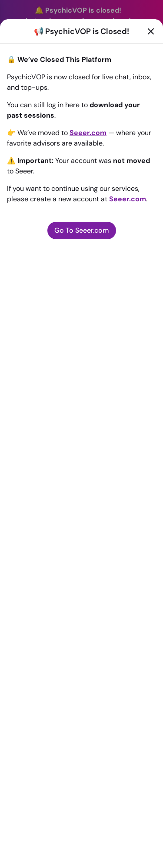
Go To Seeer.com (82, 230)
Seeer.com (88, 133)
